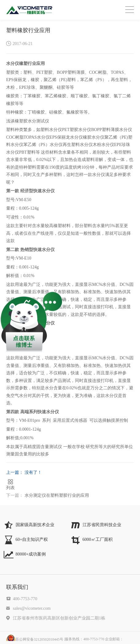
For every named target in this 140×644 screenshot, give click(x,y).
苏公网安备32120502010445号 (35, 639)
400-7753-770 (25, 599)
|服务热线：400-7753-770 (94, 639)
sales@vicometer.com (32, 608)
